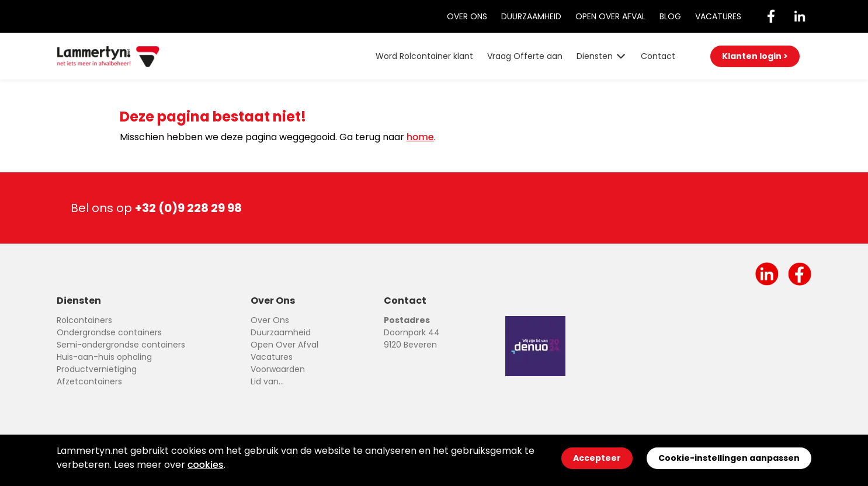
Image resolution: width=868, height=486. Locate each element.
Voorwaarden (278, 369)
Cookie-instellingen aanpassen (729, 458)
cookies (206, 465)
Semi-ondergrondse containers (121, 345)
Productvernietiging (97, 369)
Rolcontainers (84, 320)
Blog (670, 16)
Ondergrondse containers (109, 332)
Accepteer (597, 458)
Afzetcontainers (89, 381)
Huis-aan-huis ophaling (104, 357)
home (420, 137)
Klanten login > (755, 56)
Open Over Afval (610, 16)
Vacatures (718, 16)
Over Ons (467, 16)
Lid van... (267, 381)
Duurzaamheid (531, 16)
